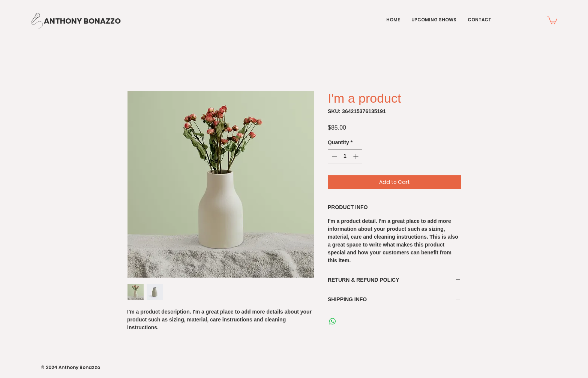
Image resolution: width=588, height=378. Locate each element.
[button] (552, 20)
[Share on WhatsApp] (333, 321)
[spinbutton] (345, 156)
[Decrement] (334, 156)
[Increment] (356, 156)
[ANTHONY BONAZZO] (82, 21)
